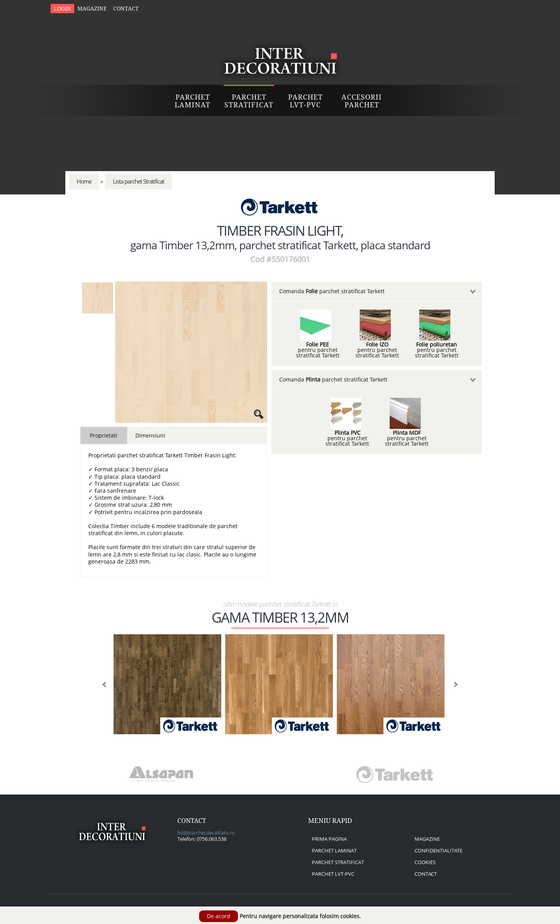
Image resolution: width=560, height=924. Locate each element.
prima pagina (329, 839)
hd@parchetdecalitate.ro (206, 833)
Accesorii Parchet (362, 101)
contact (426, 874)
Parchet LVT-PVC (305, 101)
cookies (425, 862)
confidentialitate (438, 850)
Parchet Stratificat (249, 101)
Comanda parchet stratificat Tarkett (332, 291)
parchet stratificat (338, 862)
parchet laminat (334, 850)
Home (84, 181)
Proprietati (104, 435)
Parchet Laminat (192, 101)
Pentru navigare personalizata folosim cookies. (300, 916)
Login (62, 9)
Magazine (92, 9)
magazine (427, 839)
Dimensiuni (150, 435)
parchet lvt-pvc (333, 874)
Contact (126, 9)
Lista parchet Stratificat (138, 181)
